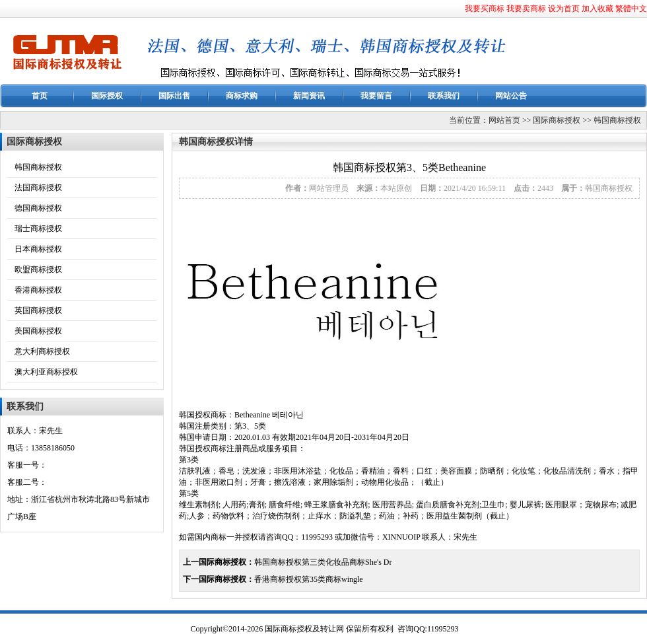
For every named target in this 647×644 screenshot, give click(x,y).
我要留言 (376, 96)
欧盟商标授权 (38, 269)
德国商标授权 (38, 208)
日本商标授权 (38, 249)
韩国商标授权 (617, 120)
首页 (40, 96)
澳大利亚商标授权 (46, 372)
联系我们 (444, 96)
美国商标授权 (38, 331)
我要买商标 (485, 9)
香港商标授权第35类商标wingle (309, 579)
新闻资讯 (309, 96)
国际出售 (174, 96)
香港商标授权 (38, 290)
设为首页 (564, 9)
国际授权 (107, 96)
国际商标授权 (557, 120)
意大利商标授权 (42, 351)
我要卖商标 (526, 9)
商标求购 (242, 96)
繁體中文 (631, 9)
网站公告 (511, 96)
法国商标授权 (38, 188)
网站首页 (504, 120)
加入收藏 (597, 9)
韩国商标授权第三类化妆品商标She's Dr (323, 562)
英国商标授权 (38, 310)
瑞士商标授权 (38, 229)
